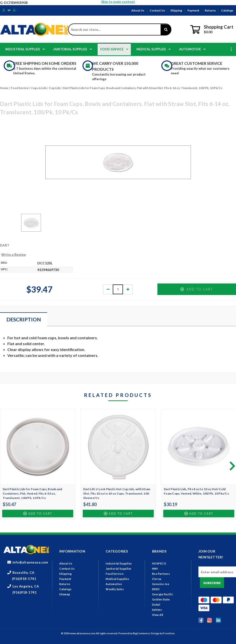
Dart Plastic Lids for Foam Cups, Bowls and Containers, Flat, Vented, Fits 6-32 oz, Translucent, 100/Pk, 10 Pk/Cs (32, 493)
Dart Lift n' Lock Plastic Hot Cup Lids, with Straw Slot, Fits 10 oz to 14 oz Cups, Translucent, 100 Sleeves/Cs (117, 493)
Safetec (157, 610)
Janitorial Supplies (72, 49)
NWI (155, 569)
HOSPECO (159, 563)
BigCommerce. (142, 633)
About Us (138, 10)
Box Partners (161, 574)
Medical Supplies (154, 49)
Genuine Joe (161, 584)
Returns (210, 10)
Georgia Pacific (163, 594)
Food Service (114, 49)
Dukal (156, 604)
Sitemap (65, 594)
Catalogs (227, 10)
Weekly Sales (115, 589)
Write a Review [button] (14, 254)
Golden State (161, 599)
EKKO (156, 589)
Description (24, 319)
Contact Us (157, 10)
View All (158, 615)
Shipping (176, 10)
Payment (193, 10)
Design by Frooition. (163, 633)
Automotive (192, 49)
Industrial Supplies (25, 49)
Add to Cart (197, 289)
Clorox (157, 579)
